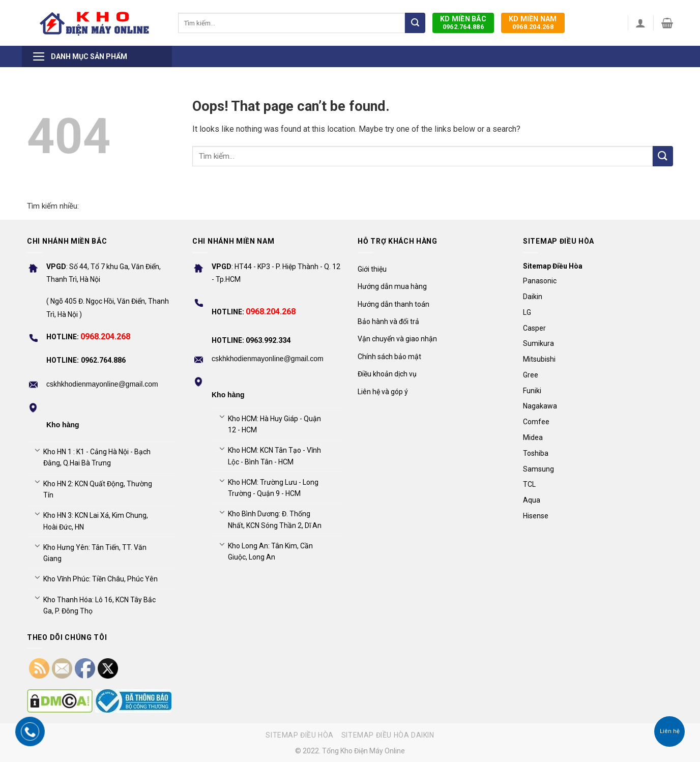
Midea (533, 437)
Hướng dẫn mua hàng (392, 286)
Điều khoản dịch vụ (387, 374)
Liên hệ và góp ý (383, 392)
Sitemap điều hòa (300, 735)
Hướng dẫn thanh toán (393, 304)
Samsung (538, 469)
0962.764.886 (463, 23)
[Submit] (415, 23)
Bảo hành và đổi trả (388, 321)
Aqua (532, 500)
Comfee (536, 422)
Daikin (533, 297)
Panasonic (540, 281)
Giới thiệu (372, 269)
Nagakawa (540, 406)
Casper (534, 328)
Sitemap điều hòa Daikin (388, 735)
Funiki (532, 391)
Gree (531, 375)
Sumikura (538, 343)
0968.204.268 (533, 23)
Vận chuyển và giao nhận (397, 339)
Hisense (536, 516)
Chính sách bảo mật (389, 357)
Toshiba (536, 453)
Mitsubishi (539, 359)
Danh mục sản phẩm (80, 56)
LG (527, 312)
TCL (529, 484)
